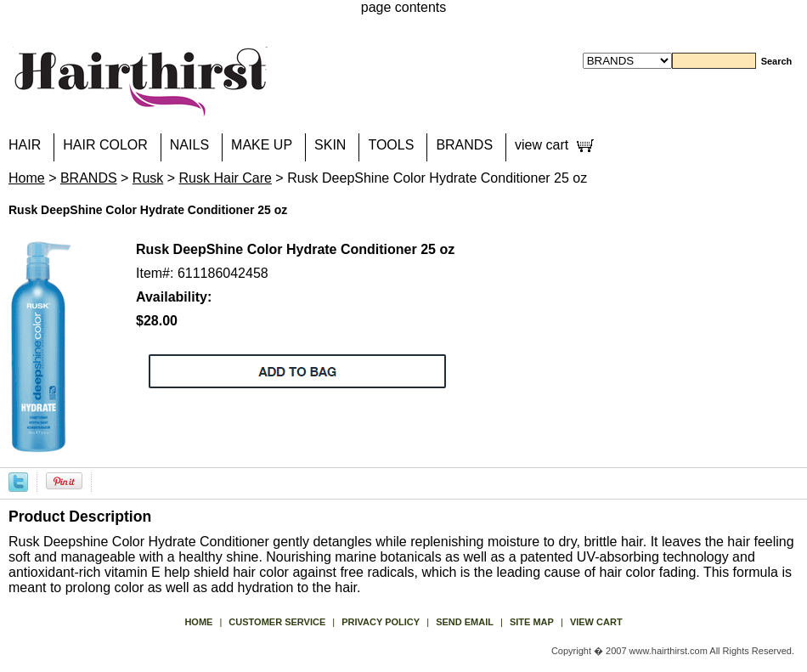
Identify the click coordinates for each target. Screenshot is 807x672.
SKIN (330, 145)
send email (465, 622)
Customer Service (277, 622)
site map (532, 622)
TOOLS (391, 145)
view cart (542, 145)
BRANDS (464, 145)
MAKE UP (262, 145)
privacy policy (381, 622)
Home (27, 178)
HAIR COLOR (105, 145)
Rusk (148, 178)
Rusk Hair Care (226, 178)
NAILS (189, 145)
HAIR (25, 145)
